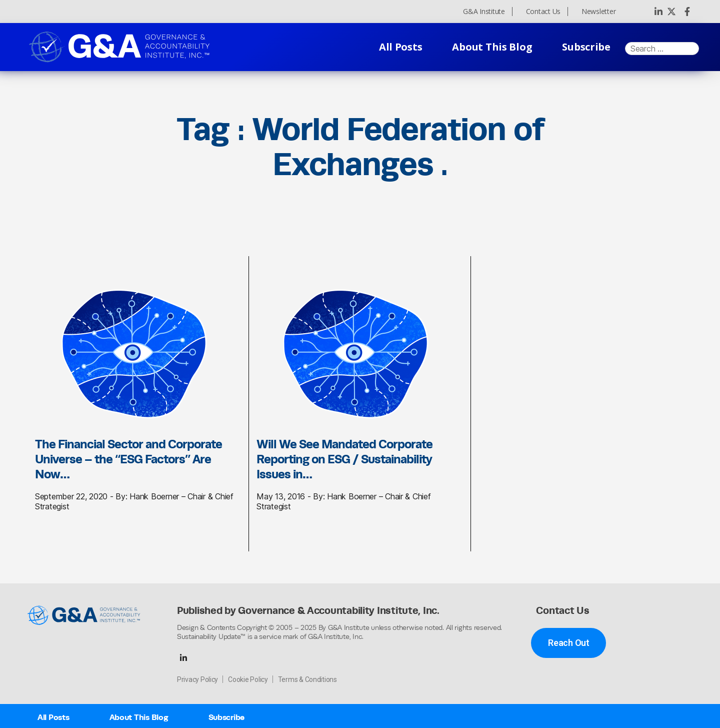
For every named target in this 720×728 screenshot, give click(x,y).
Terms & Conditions (307, 679)
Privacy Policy (197, 679)
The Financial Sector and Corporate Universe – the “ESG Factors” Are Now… (128, 459)
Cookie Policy (248, 679)
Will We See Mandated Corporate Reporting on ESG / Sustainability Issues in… (344, 459)
